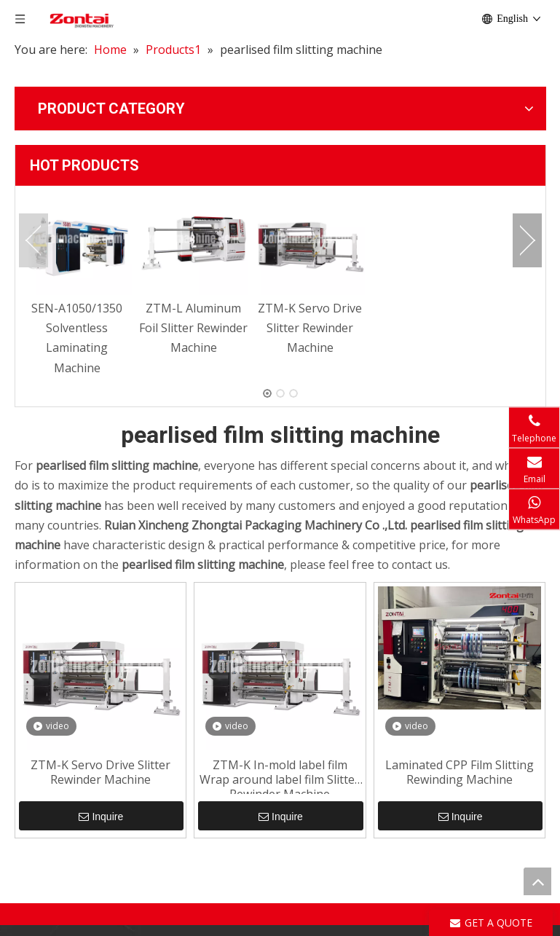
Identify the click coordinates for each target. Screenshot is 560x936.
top (537, 881)
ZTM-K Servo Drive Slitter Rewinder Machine (214, 462)
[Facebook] (26, 869)
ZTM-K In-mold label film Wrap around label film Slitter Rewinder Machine (348, 462)
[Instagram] (116, 869)
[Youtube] (86, 869)
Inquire (215, 503)
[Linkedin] (56, 869)
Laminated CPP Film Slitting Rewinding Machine (482, 462)
